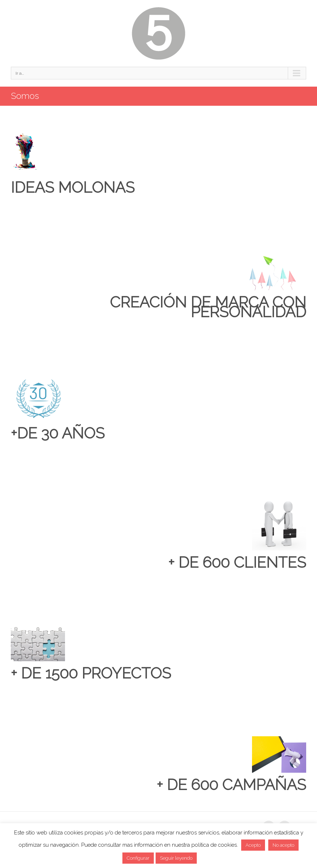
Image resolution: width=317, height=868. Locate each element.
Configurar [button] (138, 858)
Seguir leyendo (176, 858)
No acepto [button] (283, 845)
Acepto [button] (253, 845)
